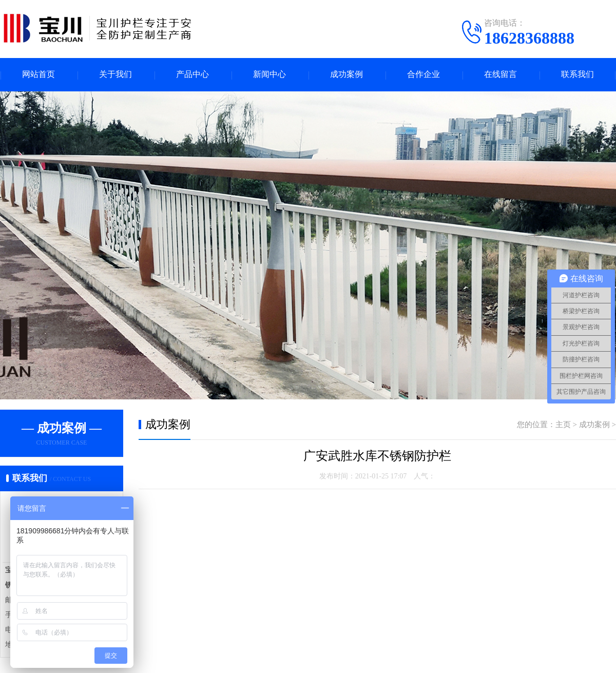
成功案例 (346, 75)
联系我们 (577, 75)
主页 (563, 425)
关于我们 (115, 75)
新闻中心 (269, 75)
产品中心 (192, 75)
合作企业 (423, 75)
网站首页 (38, 75)
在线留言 (500, 75)
